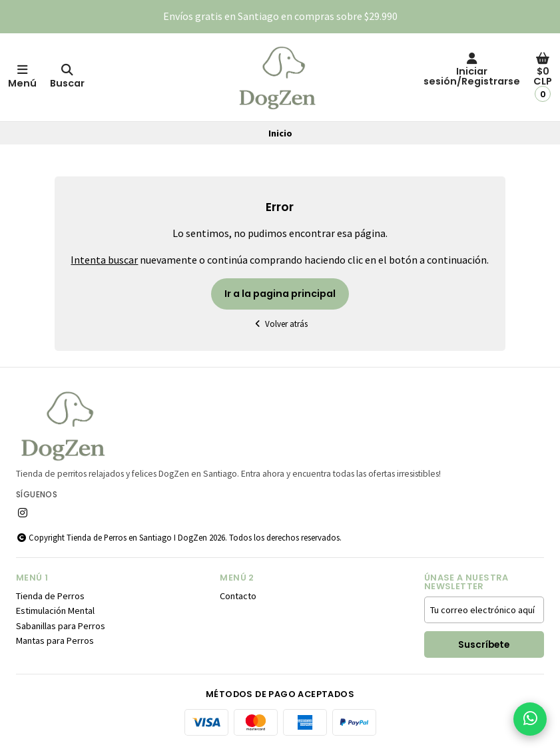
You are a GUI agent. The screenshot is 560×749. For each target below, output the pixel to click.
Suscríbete (484, 645)
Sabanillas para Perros (61, 626)
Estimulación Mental (55, 611)
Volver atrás (280, 324)
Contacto (238, 596)
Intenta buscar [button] (104, 260)
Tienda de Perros (50, 596)
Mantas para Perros (55, 640)
